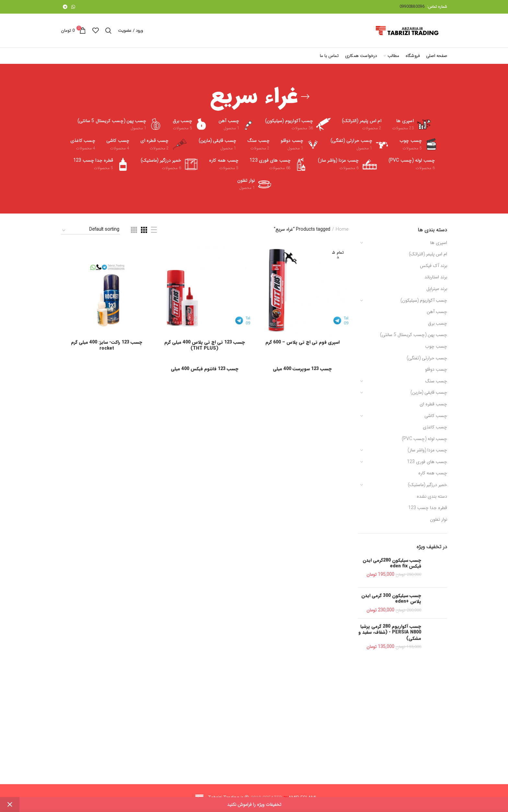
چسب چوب (436, 346)
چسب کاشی (436, 416)
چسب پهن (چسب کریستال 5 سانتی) (414, 335)
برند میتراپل (437, 289)
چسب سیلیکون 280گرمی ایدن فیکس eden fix (392, 563)
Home (342, 230)
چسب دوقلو (436, 369)
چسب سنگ (436, 381)
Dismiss (10, 805)
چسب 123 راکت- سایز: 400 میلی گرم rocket (107, 345)
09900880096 (412, 7)
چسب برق (438, 323)
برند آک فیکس (433, 266)
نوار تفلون (439, 519)
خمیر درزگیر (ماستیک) (427, 485)
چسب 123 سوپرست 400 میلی (302, 369)
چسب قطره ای (433, 404)
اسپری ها (439, 243)
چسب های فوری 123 (427, 462)
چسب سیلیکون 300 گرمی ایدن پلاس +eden (391, 598)
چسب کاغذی (435, 427)
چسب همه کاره (433, 473)
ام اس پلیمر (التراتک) (428, 254)
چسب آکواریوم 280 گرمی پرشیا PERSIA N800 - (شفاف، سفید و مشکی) (390, 632)
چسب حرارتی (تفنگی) (427, 358)
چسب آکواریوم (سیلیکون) (424, 300)
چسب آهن (437, 312)
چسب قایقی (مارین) (429, 392)
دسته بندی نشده (432, 496)
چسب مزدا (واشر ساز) (427, 450)
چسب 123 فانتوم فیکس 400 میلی (205, 369)
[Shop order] (90, 231)
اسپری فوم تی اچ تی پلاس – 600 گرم (302, 342)
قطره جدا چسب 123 (428, 508)
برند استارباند (436, 277)
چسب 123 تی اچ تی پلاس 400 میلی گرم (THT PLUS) (205, 345)
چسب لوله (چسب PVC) (424, 439)
